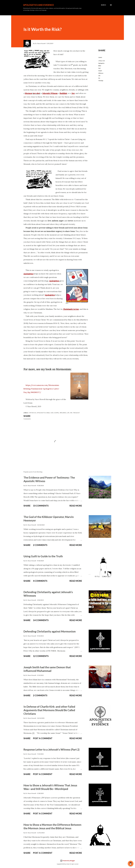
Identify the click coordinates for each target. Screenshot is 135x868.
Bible (100, 66)
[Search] (103, 5)
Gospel (100, 71)
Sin (99, 78)
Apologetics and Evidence (38, 5)
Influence (101, 73)
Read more (76, 506)
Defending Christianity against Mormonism (50, 631)
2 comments (40, 545)
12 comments (41, 656)
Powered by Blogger (68, 861)
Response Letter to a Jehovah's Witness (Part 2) (52, 749)
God (99, 68)
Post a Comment (43, 738)
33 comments (41, 506)
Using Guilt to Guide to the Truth (43, 556)
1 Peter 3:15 (102, 61)
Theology (101, 81)
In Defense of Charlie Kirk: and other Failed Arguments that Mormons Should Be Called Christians (49, 710)
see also (36, 93)
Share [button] (102, 50)
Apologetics (101, 63)
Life (99, 76)
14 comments (41, 620)
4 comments (40, 581)
